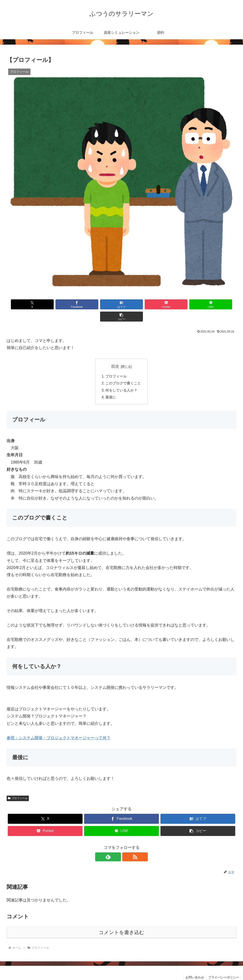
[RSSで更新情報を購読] (127, 846)
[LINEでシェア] (179, 304)
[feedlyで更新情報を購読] (117, 846)
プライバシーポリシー (223, 966)
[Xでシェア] (25, 304)
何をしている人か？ (122, 379)
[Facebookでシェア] (64, 304)
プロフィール (116, 364)
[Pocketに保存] (141, 304)
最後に (111, 386)
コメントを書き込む (121, 921)
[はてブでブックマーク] (102, 304)
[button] (218, 304)
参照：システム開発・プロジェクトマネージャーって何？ (59, 727)
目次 (115, 354)
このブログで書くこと (123, 371)
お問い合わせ (194, 966)
